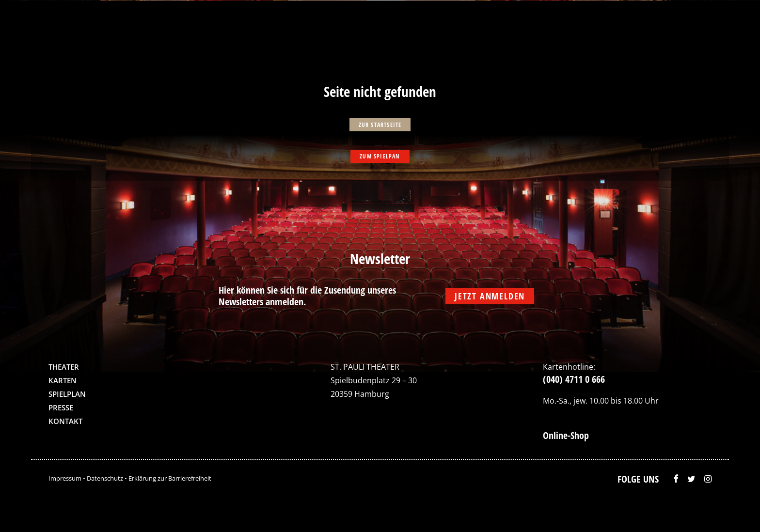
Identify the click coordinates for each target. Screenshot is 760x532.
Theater (64, 367)
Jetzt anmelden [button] (490, 296)
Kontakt (65, 421)
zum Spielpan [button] (380, 156)
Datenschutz (105, 478)
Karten (63, 380)
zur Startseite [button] (380, 125)
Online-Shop (566, 435)
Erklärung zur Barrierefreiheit (170, 478)
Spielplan (67, 394)
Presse (61, 407)
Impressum (65, 478)
